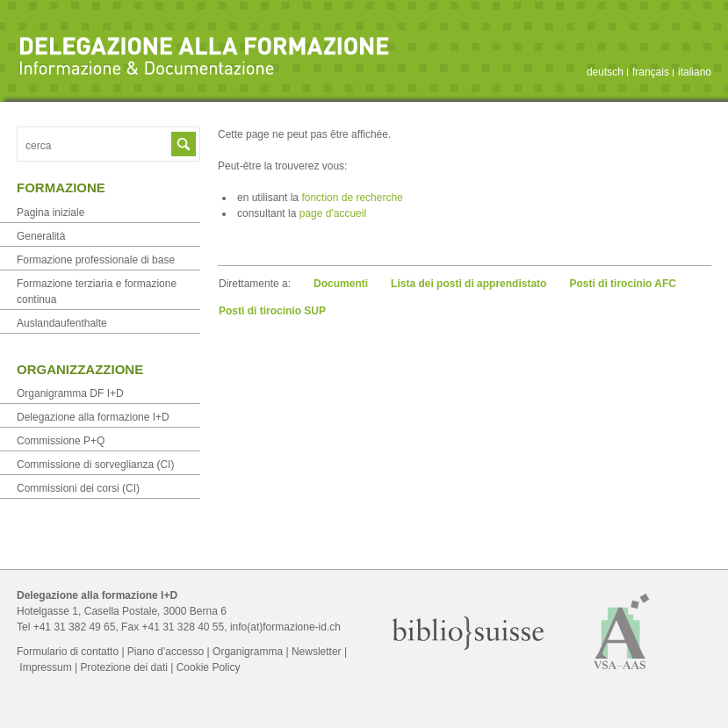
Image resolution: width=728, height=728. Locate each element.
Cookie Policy (209, 667)
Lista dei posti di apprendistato (469, 284)
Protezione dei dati (123, 667)
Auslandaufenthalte (62, 323)
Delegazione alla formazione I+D (93, 417)
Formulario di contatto (68, 652)
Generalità (41, 236)
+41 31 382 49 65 (75, 627)
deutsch (605, 72)
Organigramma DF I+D (70, 393)
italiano (695, 72)
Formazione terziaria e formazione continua (97, 292)
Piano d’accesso (166, 652)
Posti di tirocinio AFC (623, 284)
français (651, 72)
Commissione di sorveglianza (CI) (95, 465)
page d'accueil (333, 213)
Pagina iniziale (50, 213)
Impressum (45, 667)
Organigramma (248, 652)
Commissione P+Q (61, 441)
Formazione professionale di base (96, 260)
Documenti (341, 284)
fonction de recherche (352, 198)
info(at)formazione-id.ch (285, 627)
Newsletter (317, 652)
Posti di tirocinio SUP (272, 311)
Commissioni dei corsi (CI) (78, 488)
